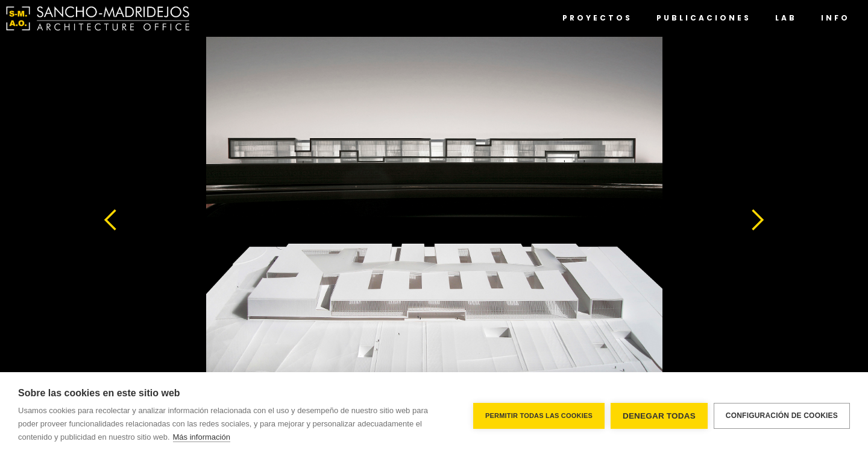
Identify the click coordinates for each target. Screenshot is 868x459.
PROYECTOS (597, 18)
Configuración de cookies (782, 416)
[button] (111, 220)
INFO (835, 18)
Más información (202, 437)
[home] (98, 18)
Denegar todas (659, 416)
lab (786, 18)
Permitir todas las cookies (539, 416)
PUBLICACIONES (704, 18)
